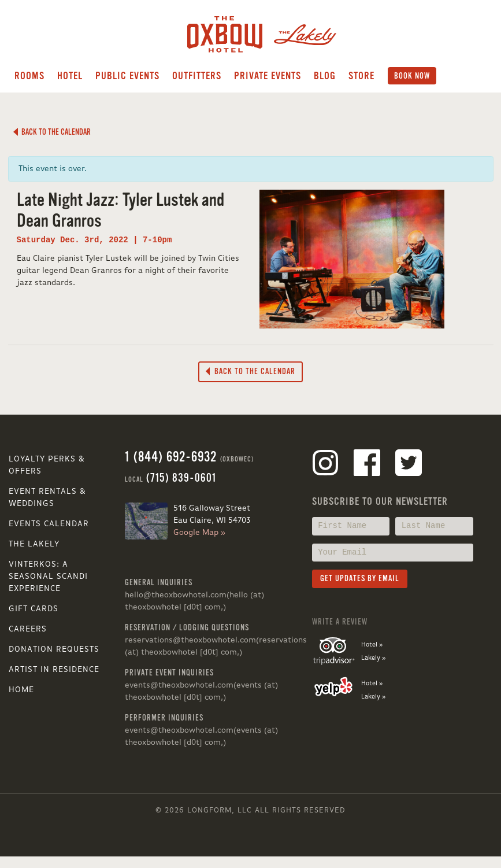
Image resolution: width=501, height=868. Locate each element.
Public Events (127, 76)
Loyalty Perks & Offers (47, 465)
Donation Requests (54, 649)
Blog (325, 76)
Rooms (29, 76)
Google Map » (199, 533)
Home (21, 690)
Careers (28, 629)
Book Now (412, 76)
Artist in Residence (54, 670)
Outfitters (197, 76)
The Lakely (34, 544)
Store (361, 76)
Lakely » (373, 658)
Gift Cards (34, 609)
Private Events (268, 76)
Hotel (70, 76)
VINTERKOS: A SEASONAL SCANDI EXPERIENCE (48, 577)
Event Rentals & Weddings (47, 498)
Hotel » (372, 645)
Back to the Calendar (52, 132)
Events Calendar (49, 524)
